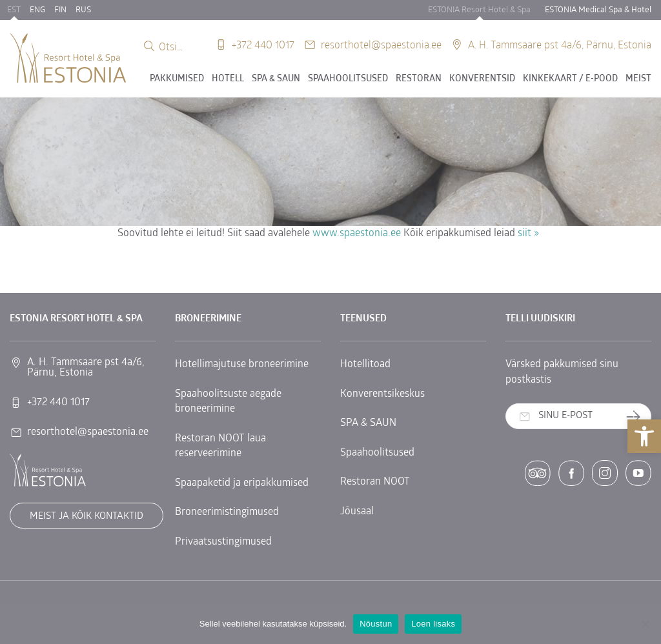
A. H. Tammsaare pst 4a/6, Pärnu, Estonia (560, 44)
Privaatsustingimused (223, 542)
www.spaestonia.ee (357, 234)
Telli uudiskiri (638, 417)
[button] (644, 436)
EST (14, 10)
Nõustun (376, 624)
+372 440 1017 (263, 44)
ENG (37, 10)
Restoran (419, 79)
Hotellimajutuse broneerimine (242, 365)
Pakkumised (177, 79)
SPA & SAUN (276, 79)
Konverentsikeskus (382, 394)
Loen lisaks (433, 624)
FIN (60, 10)
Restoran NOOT (375, 482)
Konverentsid (482, 79)
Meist (638, 79)
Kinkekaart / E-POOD (570, 79)
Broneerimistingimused (227, 512)
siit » (528, 234)
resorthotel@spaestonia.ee (381, 44)
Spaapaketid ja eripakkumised (242, 483)
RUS (83, 10)
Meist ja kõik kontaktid (86, 517)
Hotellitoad (365, 365)
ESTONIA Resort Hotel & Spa (479, 10)
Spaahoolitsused (348, 79)
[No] (645, 624)
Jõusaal (357, 512)
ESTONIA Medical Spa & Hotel (598, 10)
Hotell (228, 79)
